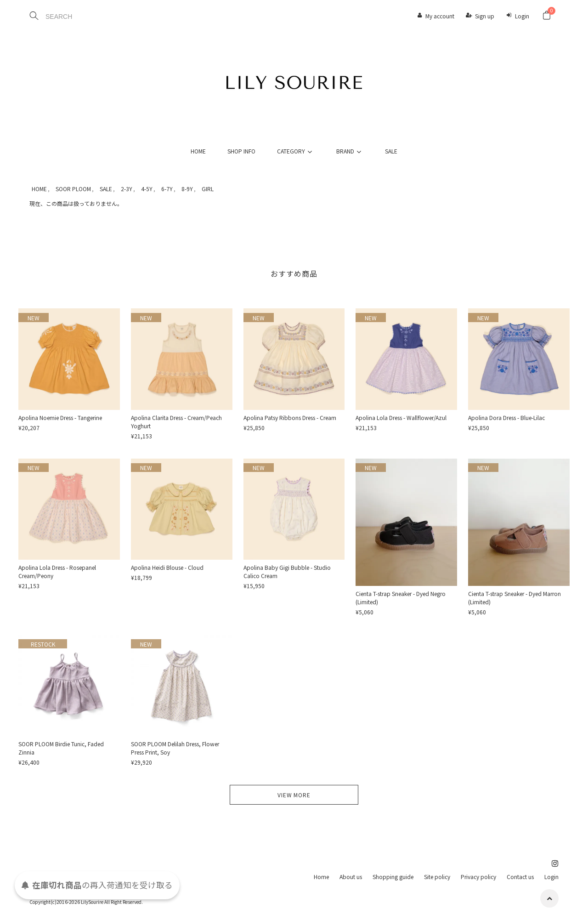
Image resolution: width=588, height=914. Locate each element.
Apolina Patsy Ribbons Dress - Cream (290, 417)
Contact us (520, 877)
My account (440, 16)
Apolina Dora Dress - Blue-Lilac (506, 417)
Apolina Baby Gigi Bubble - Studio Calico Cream (287, 571)
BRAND (350, 151)
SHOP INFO (241, 151)
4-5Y (147, 189)
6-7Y (167, 189)
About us (351, 877)
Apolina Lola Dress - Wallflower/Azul (401, 417)
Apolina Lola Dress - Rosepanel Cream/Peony (57, 571)
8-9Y (187, 189)
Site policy (437, 877)
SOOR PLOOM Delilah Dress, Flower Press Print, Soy (175, 748)
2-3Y (127, 189)
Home (321, 877)
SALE (391, 151)
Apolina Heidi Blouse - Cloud (167, 567)
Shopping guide (393, 877)
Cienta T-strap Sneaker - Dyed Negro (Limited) (401, 598)
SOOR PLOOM (73, 189)
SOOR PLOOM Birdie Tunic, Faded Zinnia (61, 748)
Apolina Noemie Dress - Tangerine (60, 417)
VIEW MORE (294, 795)
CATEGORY (296, 151)
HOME (198, 151)
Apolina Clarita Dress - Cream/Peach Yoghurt (176, 422)
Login (522, 16)
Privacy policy (478, 877)
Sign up (485, 16)
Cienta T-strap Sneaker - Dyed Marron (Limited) (514, 598)
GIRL (208, 189)
